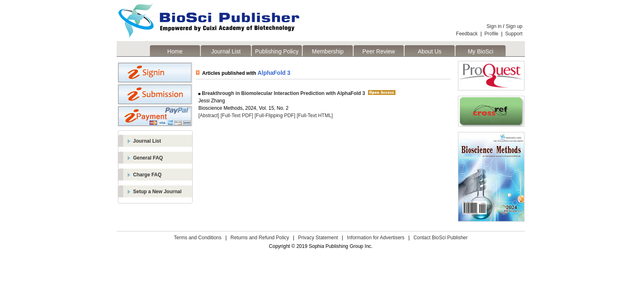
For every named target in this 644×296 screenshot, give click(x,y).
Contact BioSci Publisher (441, 238)
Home (175, 51)
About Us (430, 51)
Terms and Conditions (198, 238)
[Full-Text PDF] (237, 116)
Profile (492, 34)
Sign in (494, 26)
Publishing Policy (277, 51)
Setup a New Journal (157, 192)
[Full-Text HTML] (315, 116)
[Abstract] (209, 116)
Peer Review (378, 51)
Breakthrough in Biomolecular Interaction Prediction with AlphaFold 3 (283, 93)
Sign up (514, 26)
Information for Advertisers (376, 238)
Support (514, 34)
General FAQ (148, 158)
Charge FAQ (147, 175)
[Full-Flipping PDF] (275, 116)
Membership (328, 51)
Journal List (226, 51)
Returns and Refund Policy (260, 238)
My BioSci (481, 51)
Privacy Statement (318, 238)
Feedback (467, 34)
